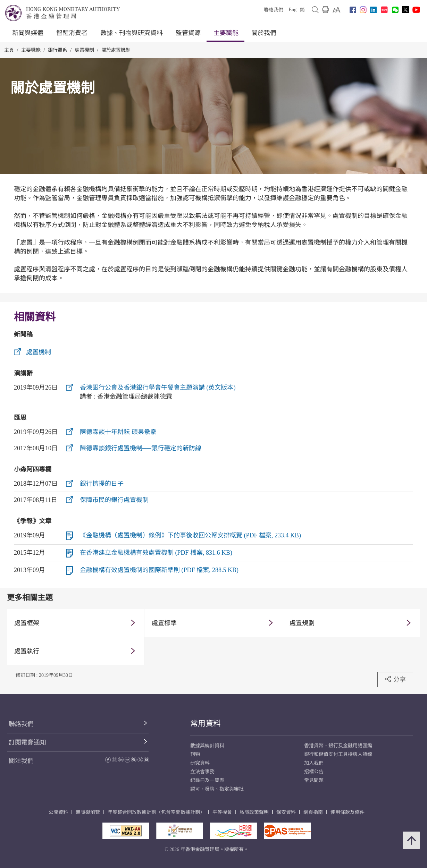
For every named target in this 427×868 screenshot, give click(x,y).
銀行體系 (58, 50)
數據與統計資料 (207, 746)
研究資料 (200, 763)
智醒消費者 (72, 33)
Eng (292, 10)
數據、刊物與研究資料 (132, 33)
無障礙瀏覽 (88, 812)
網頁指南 (313, 812)
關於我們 (264, 33)
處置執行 (27, 651)
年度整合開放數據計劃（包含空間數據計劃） (156, 812)
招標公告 (314, 772)
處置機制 (84, 50)
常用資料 (206, 724)
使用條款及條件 (348, 812)
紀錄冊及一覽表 (207, 780)
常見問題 (314, 780)
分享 (395, 679)
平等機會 (222, 812)
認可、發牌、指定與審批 (217, 789)
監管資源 (188, 33)
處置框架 (27, 623)
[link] (337, 10)
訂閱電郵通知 (27, 742)
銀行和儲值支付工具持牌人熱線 (338, 754)
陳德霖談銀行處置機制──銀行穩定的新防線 (141, 448)
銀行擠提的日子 (102, 484)
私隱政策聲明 (254, 812)
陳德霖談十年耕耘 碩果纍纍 (118, 432)
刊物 (195, 754)
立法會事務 (202, 772)
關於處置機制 (116, 50)
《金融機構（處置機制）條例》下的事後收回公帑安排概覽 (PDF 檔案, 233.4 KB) (190, 535)
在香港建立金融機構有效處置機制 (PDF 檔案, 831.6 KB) (156, 553)
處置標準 (164, 623)
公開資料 (58, 812)
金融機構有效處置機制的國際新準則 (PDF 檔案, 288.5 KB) (159, 570)
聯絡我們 (274, 10)
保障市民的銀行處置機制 (114, 500)
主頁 (9, 50)
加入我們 (314, 763)
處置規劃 (302, 623)
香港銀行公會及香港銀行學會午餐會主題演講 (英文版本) (158, 388)
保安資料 (286, 812)
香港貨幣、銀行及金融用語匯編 (338, 746)
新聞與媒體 (28, 33)
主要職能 (226, 33)
